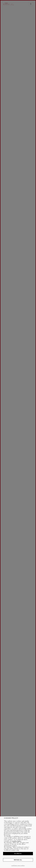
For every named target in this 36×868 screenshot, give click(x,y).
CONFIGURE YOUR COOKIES (18, 865)
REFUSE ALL (18, 860)
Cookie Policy (17, 841)
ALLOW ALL (18, 854)
